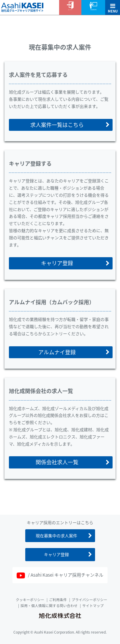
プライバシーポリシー (89, 600)
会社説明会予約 (93, 10)
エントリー (70, 10)
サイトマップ (93, 606)
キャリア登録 (57, 263)
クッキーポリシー (30, 600)
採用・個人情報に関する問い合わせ (49, 606)
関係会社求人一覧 (57, 462)
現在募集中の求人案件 (56, 536)
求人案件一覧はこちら (57, 125)
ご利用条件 (58, 600)
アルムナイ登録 (57, 352)
